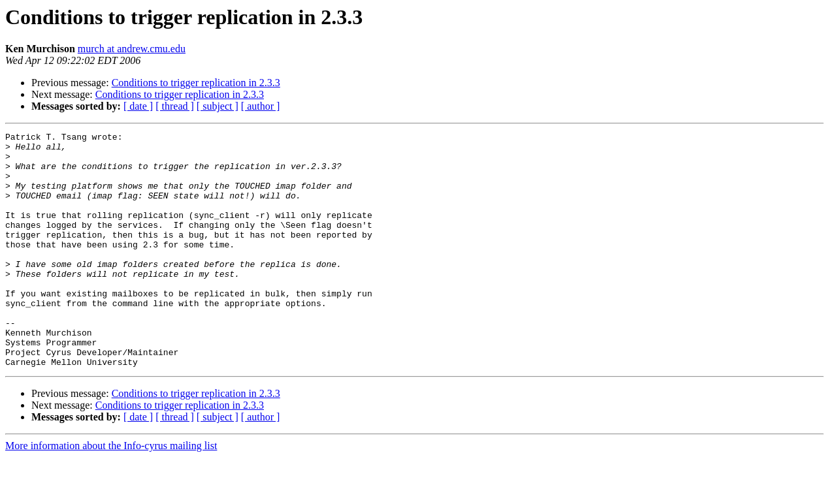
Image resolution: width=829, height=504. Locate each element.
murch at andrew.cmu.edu (132, 49)
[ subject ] (218, 106)
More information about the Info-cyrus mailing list (111, 493)
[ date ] (138, 106)
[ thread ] (175, 106)
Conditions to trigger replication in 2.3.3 (196, 83)
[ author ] (261, 106)
